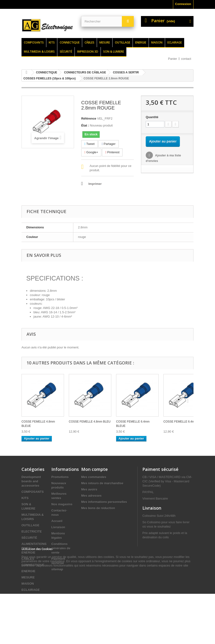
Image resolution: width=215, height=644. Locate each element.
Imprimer (95, 184)
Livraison (58, 527)
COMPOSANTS (33, 492)
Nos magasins (62, 504)
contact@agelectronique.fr (161, 589)
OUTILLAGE (30, 525)
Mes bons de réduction (98, 508)
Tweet (89, 144)
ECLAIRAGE (31, 590)
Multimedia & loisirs (39, 52)
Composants (34, 42)
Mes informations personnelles (104, 502)
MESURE (28, 577)
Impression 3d (88, 52)
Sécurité (66, 52)
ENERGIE (29, 571)
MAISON (28, 584)
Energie (141, 42)
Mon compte (94, 469)
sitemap (57, 569)
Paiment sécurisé (160, 469)
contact (186, 59)
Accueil (57, 521)
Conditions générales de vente (61, 548)
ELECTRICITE (32, 531)
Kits (52, 42)
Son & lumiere (114, 52)
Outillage (123, 42)
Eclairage (175, 42)
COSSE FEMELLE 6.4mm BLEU (184, 422)
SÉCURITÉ (29, 538)
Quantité (152, 117)
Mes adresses (91, 496)
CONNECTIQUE (33, 565)
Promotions (60, 477)
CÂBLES (28, 559)
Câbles (89, 42)
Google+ (91, 152)
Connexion (183, 4)
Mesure (105, 42)
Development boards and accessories (31, 481)
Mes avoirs (89, 489)
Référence (89, 118)
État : (85, 125)
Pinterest (112, 152)
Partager (108, 144)
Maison (157, 42)
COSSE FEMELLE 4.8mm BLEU (90, 422)
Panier (173, 59)
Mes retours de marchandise (102, 483)
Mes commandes (94, 477)
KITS (25, 498)
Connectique (70, 42)
